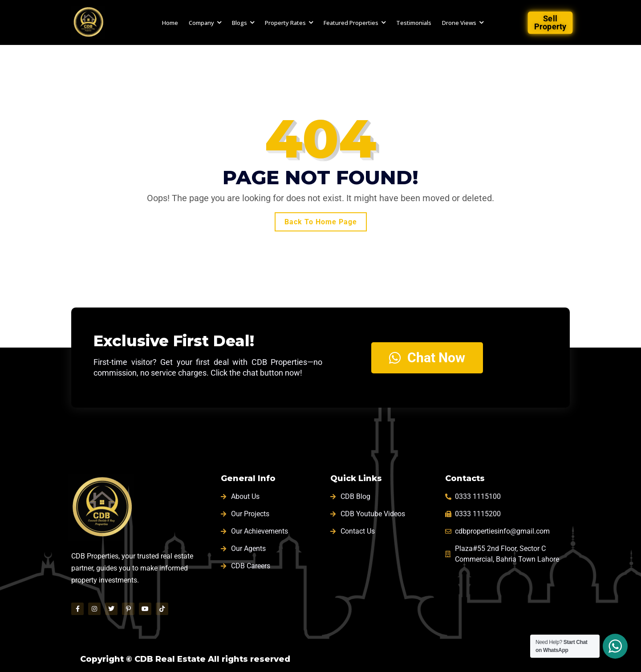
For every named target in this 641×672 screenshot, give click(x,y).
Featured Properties (351, 23)
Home (170, 23)
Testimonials (414, 23)
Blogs (239, 23)
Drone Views (459, 23)
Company (201, 23)
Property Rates (285, 23)
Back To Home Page (321, 222)
